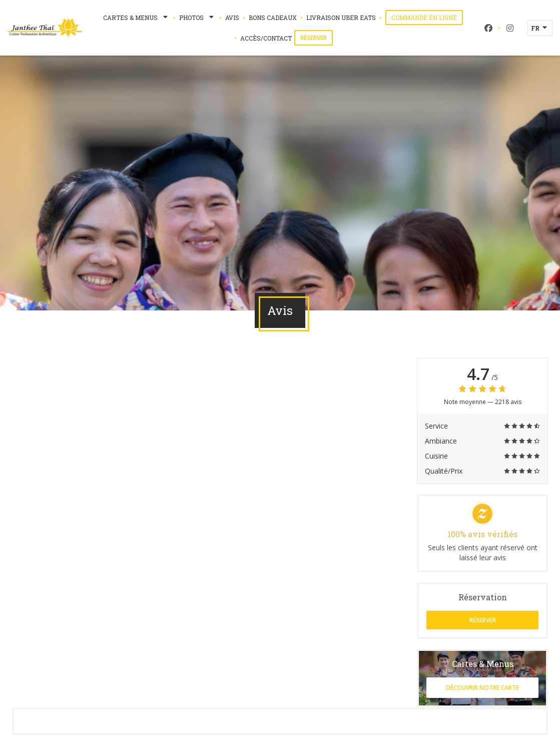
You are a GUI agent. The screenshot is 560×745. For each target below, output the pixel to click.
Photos (197, 18)
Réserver (314, 38)
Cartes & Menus (136, 18)
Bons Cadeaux (273, 18)
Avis (232, 18)
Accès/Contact (266, 38)
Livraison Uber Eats (341, 17)
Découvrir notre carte (482, 688)
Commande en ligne (427, 17)
